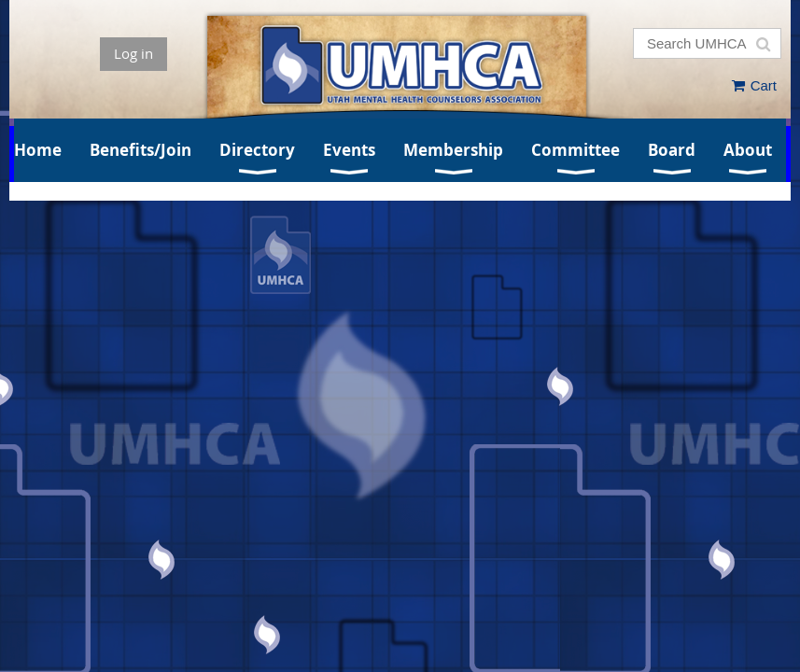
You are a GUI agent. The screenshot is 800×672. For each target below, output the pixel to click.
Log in (133, 53)
